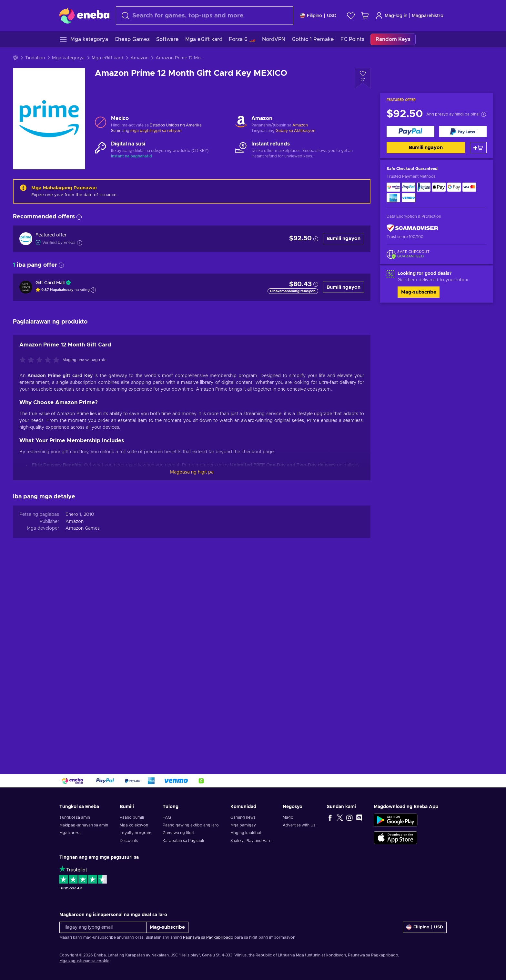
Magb (288, 817)
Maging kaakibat (246, 833)
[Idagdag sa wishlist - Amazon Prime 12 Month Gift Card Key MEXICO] (363, 78)
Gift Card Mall (50, 283)
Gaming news (243, 817)
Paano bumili (132, 817)
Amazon (139, 58)
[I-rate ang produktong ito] (41, 551)
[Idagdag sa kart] (478, 148)
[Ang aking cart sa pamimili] (365, 16)
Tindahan (35, 58)
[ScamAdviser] (412, 228)
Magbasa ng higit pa (192, 663)
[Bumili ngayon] (410, 131)
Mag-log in (391, 16)
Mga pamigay (243, 825)
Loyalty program (136, 833)
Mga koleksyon (134, 825)
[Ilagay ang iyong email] (103, 927)
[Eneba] (84, 15)
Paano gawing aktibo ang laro (191, 825)
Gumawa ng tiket (178, 833)
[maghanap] (205, 16)
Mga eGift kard (107, 58)
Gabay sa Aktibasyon (295, 131)
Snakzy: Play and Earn (251, 841)
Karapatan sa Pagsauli (183, 841)
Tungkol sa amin (75, 817)
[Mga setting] (318, 16)
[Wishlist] (351, 16)
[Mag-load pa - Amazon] (241, 122)
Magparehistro (428, 16)
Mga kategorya (68, 58)
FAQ (167, 817)
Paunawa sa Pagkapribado (208, 937)
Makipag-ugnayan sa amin (84, 825)
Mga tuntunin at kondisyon (321, 955)
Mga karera (70, 833)
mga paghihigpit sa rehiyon (156, 131)
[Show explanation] (93, 290)
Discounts (129, 841)
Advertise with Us (299, 825)
